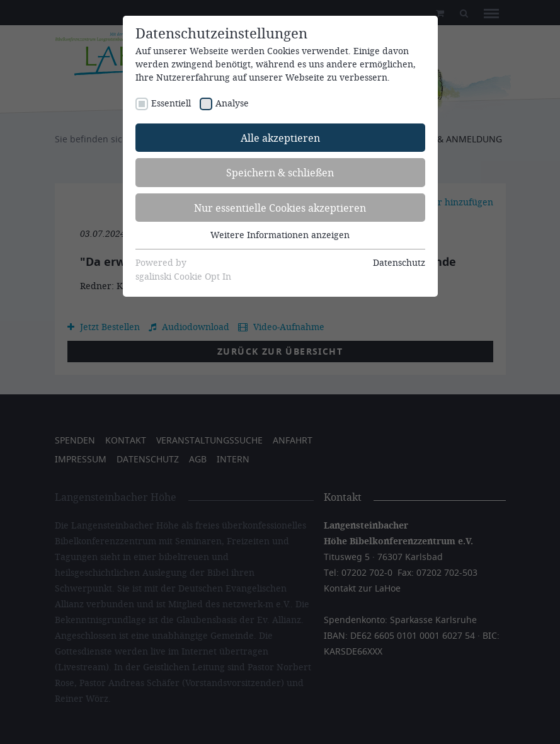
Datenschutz (399, 262)
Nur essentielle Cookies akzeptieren (280, 208)
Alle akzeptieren (280, 138)
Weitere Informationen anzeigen (280, 235)
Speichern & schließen (280, 172)
